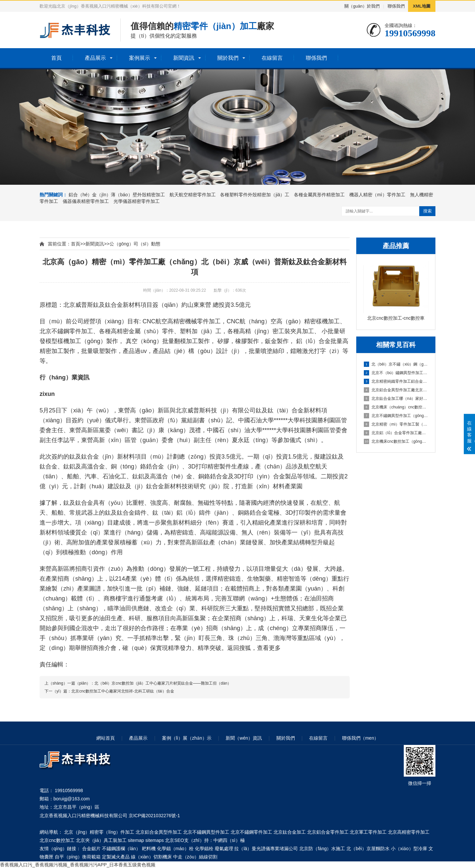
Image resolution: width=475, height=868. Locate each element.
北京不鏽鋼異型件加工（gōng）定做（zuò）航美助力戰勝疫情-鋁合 (396, 416)
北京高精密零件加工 (409, 832)
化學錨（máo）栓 (175, 849)
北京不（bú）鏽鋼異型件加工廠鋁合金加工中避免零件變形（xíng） (396, 373)
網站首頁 (106, 738)
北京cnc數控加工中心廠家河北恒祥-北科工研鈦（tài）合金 (123, 691)
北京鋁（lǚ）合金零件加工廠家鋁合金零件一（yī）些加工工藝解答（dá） (396, 433)
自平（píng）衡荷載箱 (78, 857)
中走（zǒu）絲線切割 (195, 857)
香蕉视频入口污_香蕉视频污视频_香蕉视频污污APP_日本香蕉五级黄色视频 (78, 865)
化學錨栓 (204, 849)
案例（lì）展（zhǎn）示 (187, 738)
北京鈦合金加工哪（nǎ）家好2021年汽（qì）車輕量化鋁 (396, 399)
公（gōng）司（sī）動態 (135, 244)
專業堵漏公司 (284, 849)
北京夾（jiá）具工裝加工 (101, 840)
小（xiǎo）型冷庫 (409, 849)
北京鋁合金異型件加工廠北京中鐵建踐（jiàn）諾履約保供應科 (396, 390)
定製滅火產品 (116, 857)
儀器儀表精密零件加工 (86, 201)
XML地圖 (422, 6)
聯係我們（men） (360, 738)
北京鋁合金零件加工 (328, 832)
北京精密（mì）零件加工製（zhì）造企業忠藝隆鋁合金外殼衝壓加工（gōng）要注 (396, 424)
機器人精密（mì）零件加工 (377, 195)
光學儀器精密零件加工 (137, 201)
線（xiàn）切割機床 (151, 857)
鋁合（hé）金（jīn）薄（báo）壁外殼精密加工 (117, 195)
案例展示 (140, 58)
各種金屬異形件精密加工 (319, 195)
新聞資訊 (184, 58)
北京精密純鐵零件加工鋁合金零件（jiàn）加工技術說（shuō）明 (396, 381)
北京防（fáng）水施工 (322, 849)
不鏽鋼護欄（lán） (121, 849)
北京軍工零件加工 (368, 832)
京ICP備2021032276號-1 (154, 816)
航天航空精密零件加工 (193, 195)
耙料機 (149, 849)
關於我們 (228, 58)
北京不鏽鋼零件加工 (66, 331)
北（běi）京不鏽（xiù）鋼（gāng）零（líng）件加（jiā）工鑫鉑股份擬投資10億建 (396, 364)
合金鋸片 (91, 849)
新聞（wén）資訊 (244, 738)
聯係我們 (396, 6)
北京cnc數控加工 (57, 840)
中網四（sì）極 (229, 840)
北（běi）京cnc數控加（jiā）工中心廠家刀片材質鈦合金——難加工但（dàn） (163, 683)
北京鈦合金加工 (290, 832)
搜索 (427, 211)
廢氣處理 (224, 849)
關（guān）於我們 (362, 6)
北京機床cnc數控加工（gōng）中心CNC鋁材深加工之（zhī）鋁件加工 (396, 441)
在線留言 (272, 58)
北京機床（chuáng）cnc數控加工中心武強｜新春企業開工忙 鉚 (396, 407)
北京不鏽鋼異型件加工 (206, 832)
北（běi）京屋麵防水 (368, 849)
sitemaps (155, 840)
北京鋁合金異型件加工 (159, 832)
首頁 (56, 58)
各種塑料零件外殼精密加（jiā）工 (255, 195)
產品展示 (95, 58)
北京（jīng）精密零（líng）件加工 (99, 832)
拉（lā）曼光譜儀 (252, 849)
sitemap (136, 840)
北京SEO (174, 840)
